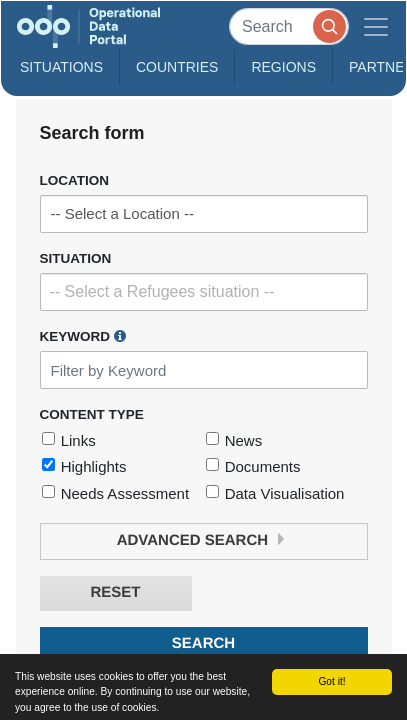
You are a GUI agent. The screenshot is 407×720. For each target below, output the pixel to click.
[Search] (289, 26)
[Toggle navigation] (376, 26)
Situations (61, 67)
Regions (283, 67)
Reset (115, 592)
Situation (76, 258)
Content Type (92, 414)
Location (75, 180)
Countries (177, 67)
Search (203, 643)
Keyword (83, 336)
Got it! (331, 681)
